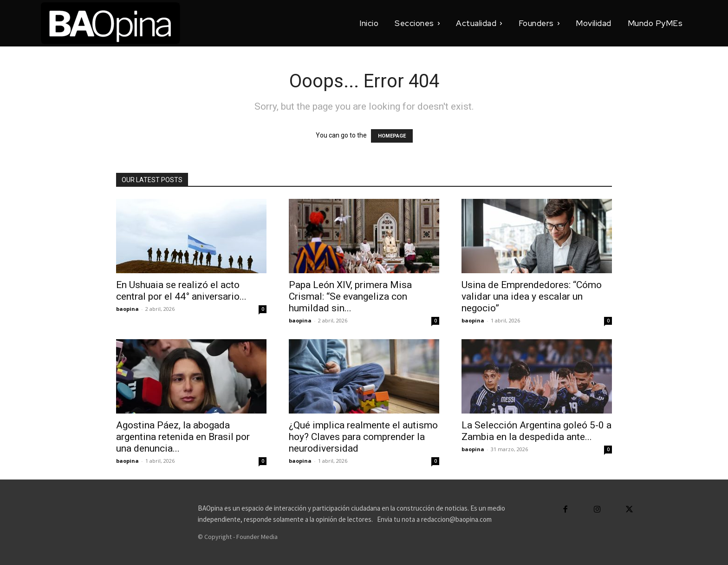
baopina (127, 309)
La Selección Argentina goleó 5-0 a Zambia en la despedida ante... (536, 431)
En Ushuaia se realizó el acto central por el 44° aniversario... (181, 291)
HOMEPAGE (392, 136)
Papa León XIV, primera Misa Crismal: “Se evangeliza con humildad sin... (350, 296)
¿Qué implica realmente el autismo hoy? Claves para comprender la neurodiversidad (363, 437)
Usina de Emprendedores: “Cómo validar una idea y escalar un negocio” (532, 296)
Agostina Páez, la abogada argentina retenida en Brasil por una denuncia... (183, 437)
